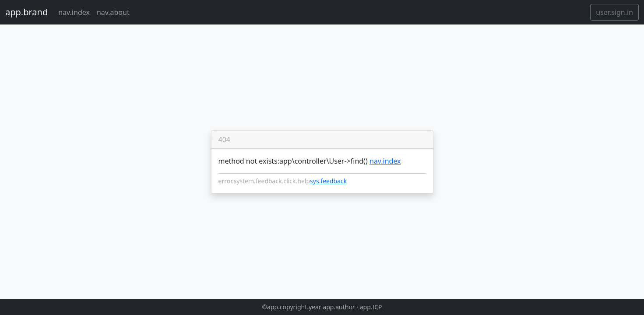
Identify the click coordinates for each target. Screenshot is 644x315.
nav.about (113, 12)
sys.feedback (328, 181)
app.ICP (371, 307)
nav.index (74, 12)
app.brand (26, 12)
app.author (339, 307)
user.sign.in (614, 12)
